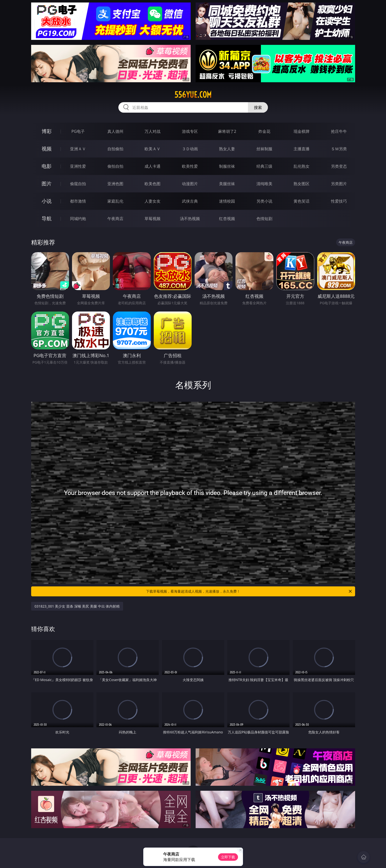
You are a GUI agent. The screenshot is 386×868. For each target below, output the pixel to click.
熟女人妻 (227, 149)
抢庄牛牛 (339, 131)
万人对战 (153, 131)
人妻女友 (153, 201)
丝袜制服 (264, 149)
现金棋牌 (302, 131)
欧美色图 (153, 184)
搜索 (258, 107)
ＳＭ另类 (339, 149)
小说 (47, 201)
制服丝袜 (227, 166)
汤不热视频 (190, 219)
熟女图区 (302, 184)
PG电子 (78, 131)
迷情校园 (227, 201)
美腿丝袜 (227, 184)
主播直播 (302, 149)
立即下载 (228, 857)
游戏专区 (190, 131)
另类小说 (264, 201)
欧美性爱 (190, 166)
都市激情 (78, 201)
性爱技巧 (339, 201)
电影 (47, 166)
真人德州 (115, 131)
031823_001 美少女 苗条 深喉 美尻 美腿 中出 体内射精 (77, 606)
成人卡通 (153, 166)
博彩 (47, 131)
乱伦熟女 (302, 166)
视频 (47, 149)
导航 (47, 218)
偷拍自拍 (115, 166)
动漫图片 (190, 184)
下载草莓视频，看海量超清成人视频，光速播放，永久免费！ (249, 591)
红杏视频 (227, 219)
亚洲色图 (115, 184)
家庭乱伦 (115, 201)
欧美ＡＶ (153, 149)
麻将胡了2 (227, 131)
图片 (47, 184)
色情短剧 (264, 219)
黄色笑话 (302, 201)
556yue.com (193, 95)
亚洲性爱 (78, 166)
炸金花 (264, 131)
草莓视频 (153, 219)
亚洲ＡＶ (78, 149)
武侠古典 (190, 201)
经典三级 (264, 166)
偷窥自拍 (78, 184)
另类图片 (339, 184)
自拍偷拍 (115, 149)
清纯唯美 (264, 184)
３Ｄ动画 (190, 149)
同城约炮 (78, 219)
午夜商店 (115, 219)
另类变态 (339, 166)
